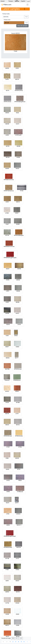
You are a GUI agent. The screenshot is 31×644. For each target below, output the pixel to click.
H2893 (7, 135)
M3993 (7, 592)
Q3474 (17, 503)
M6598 (7, 124)
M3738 (8, 157)
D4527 (17, 213)
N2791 (8, 91)
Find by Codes (6, 14)
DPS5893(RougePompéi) (10, 258)
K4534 (7, 402)
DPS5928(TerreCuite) (9, 247)
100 (13, 638)
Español (23, 1)
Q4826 (8, 525)
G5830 (17, 347)
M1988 (18, 402)
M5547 (17, 581)
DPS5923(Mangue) (19, 235)
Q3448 (7, 614)
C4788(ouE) (20, 492)
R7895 (8, 280)
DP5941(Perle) (7, 102)
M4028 (17, 458)
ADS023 (18, 514)
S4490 (8, 492)
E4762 (8, 480)
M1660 (17, 603)
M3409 (7, 169)
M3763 (18, 425)
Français (11, 1)
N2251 (8, 503)
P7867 (7, 570)
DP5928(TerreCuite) (9, 180)
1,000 (21, 638)
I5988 (7, 458)
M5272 (18, 202)
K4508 (18, 157)
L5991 (8, 291)
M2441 (17, 391)
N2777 (17, 358)
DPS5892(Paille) (8, 547)
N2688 (18, 224)
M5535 (8, 358)
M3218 (17, 79)
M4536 (18, 280)
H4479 (17, 313)
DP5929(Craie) (18, 369)
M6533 (7, 425)
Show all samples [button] (22, 26)
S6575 (7, 636)
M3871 (7, 347)
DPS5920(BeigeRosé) (20, 102)
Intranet (3, 1)
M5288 (19, 146)
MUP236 (19, 547)
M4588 (7, 313)
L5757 (17, 414)
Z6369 (18, 614)
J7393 (8, 514)
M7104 (7, 235)
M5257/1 (19, 525)
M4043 (7, 113)
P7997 (8, 447)
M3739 (18, 592)
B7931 (19, 469)
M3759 (7, 414)
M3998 (19, 269)
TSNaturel (7, 380)
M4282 (18, 291)
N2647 (8, 269)
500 (16, 638)
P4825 (20, 480)
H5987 (7, 302)
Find (26, 17)
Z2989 (18, 625)
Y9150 (22, 191)
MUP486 (7, 369)
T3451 (7, 336)
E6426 (7, 469)
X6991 (7, 581)
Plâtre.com (6, 5)
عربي (28, 1)
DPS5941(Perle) (19, 91)
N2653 (8, 325)
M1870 (7, 391)
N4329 (17, 169)
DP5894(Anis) (17, 380)
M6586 (18, 302)
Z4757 (17, 558)
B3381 (17, 68)
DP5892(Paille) (19, 436)
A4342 (7, 79)
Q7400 (7, 213)
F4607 (7, 224)
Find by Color (7, 20)
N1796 (7, 603)
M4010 (7, 625)
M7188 (7, 558)
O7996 (20, 447)
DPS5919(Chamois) (9, 191)
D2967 (7, 202)
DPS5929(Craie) (8, 436)
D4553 (16, 336)
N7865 (17, 570)
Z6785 (19, 325)
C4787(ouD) (18, 135)
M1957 (18, 636)
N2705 (8, 146)
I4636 (17, 113)
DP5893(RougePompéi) (10, 536)
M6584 (7, 68)
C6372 (17, 124)
